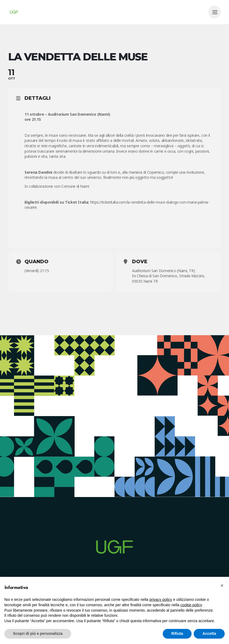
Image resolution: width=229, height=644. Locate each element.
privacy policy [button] (161, 600)
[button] (222, 585)
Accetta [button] (209, 633)
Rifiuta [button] (177, 633)
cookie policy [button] (191, 605)
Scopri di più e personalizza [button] (38, 633)
